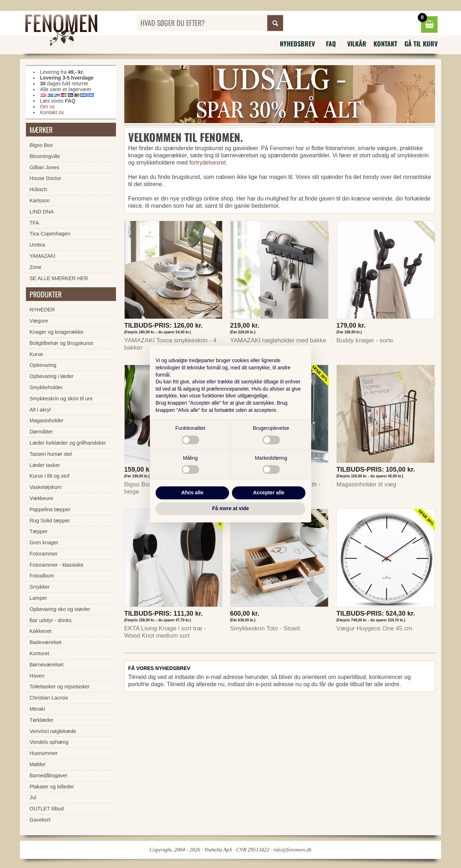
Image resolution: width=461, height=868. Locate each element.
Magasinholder (46, 420)
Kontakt (385, 44)
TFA (34, 223)
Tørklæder (41, 720)
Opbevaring (43, 365)
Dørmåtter (41, 432)
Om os (47, 107)
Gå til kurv (421, 44)
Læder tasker (45, 465)
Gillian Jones (44, 167)
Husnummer (44, 753)
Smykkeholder (46, 387)
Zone (35, 267)
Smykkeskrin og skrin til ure (61, 399)
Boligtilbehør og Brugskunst (61, 343)
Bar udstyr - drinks (51, 620)
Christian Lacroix (49, 698)
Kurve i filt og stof (49, 476)
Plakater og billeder (52, 787)
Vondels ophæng (49, 742)
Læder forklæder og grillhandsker (68, 443)
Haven (37, 676)
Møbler (38, 764)
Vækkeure (41, 498)
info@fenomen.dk (292, 850)
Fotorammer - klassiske (57, 565)
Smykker (40, 587)
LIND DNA (42, 212)
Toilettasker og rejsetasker (60, 687)
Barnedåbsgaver (49, 775)
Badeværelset (46, 642)
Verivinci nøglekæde (53, 731)
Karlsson (40, 201)
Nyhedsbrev (297, 44)
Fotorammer (44, 554)
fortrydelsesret (208, 163)
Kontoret (39, 653)
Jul (33, 797)
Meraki (37, 709)
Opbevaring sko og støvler (60, 609)
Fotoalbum (42, 576)
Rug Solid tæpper (50, 521)
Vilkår (357, 44)
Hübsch (38, 189)
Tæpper (39, 531)
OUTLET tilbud (47, 809)
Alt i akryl (40, 410)
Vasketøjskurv (46, 487)
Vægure (39, 321)
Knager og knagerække (57, 332)
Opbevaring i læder (52, 376)
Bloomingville (45, 156)
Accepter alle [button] (268, 493)
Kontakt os (52, 112)
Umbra (37, 245)
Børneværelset (46, 665)
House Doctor (45, 178)
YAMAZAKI (42, 256)
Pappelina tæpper (50, 509)
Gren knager (44, 543)
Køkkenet (41, 631)
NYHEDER (42, 310)
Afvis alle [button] (192, 493)
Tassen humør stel (51, 454)
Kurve (36, 354)
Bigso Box (41, 145)
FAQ (331, 44)
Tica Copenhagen (50, 234)
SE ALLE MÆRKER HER (59, 278)
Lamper (38, 598)
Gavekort (40, 820)
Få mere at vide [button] (230, 508)
